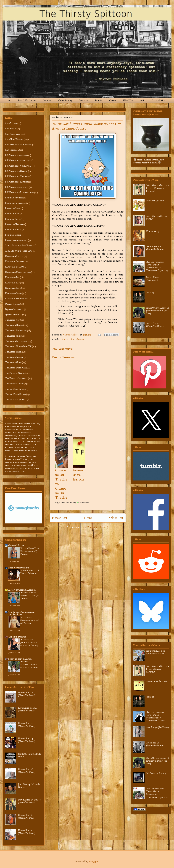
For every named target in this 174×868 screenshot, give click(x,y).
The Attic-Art (12, 320)
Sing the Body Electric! (20, 659)
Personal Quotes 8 (155, 201)
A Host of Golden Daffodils (22, 590)
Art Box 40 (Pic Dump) (157, 727)
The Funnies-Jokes (14, 384)
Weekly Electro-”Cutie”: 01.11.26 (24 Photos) (29, 665)
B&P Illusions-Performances (19, 192)
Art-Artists (11, 123)
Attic (143, 100)
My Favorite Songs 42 (157, 773)
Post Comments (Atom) (95, 527)
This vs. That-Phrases (72, 340)
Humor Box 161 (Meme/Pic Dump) (27, 817)
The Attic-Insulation (16, 331)
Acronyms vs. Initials (78, 475)
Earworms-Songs (13, 293)
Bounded (47, 100)
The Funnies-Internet (16, 378)
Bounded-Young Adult (16, 240)
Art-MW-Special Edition (18, 145)
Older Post (116, 518)
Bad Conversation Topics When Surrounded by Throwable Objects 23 (157, 266)
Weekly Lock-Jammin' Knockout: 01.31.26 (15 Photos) (29, 642)
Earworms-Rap (12, 283)
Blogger (94, 862)
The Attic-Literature (16, 341)
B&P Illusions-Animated (18, 161)
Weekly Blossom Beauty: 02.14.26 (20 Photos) (30, 596)
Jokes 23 (150, 293)
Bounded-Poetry (13, 230)
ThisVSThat (128, 100)
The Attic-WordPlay (15, 368)
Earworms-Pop (12, 277)
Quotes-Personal (13, 315)
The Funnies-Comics (15, 373)
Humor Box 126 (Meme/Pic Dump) (27, 771)
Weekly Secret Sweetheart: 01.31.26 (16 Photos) (30, 620)
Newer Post (60, 518)
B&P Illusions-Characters (18, 166)
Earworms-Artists (14, 256)
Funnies (99, 100)
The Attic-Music (13, 352)
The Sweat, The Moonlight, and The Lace (22, 613)
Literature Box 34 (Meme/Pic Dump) (27, 709)
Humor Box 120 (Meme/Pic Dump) (27, 832)
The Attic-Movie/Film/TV (18, 346)
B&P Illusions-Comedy (16, 171)
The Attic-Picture (14, 357)
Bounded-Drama (13, 208)
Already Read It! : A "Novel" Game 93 (30, 572)
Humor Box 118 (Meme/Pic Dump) (27, 694)
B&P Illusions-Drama (16, 176)
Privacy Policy (158, 100)
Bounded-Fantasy (14, 219)
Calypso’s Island (16, 546)
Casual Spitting (65, 100)
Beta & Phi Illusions (27, 100)
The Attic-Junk (13, 336)
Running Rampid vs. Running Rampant (156, 652)
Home (88, 518)
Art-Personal (12, 150)
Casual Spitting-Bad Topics (19, 246)
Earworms (84, 100)
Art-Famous (11, 129)
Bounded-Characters (15, 203)
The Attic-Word (13, 362)
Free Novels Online (18, 568)
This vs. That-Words (15, 400)
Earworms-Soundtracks (17, 299)
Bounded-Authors (14, 198)
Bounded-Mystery (14, 224)
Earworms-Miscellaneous (18, 272)
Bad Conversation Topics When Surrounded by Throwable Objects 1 (156, 716)
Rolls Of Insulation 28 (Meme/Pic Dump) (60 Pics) (158, 311)
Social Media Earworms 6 (153, 279)
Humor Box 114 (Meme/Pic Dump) (27, 740)
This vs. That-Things (15, 394)
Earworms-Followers (16, 267)
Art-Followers (13, 134)
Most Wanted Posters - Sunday (158, 217)
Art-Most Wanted (14, 139)
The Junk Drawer (17, 637)
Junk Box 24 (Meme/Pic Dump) (29, 786)
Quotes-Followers (14, 309)
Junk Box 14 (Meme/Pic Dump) (29, 755)
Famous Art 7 (153, 231)
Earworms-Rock (13, 288)
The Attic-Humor (14, 325)
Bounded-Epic (12, 214)
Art (10, 100)
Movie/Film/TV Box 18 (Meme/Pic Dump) (29, 801)
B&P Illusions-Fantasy (16, 182)
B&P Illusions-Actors (16, 155)
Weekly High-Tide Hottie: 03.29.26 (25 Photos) (30, 551)
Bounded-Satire (13, 235)
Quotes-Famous (12, 304)
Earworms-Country (15, 261)
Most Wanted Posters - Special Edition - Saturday (158, 188)
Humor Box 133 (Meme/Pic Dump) (27, 725)
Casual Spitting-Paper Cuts (19, 251)
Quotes (113, 100)
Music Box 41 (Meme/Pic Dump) (155, 325)
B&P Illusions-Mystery (17, 187)
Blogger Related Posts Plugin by (72, 503)
